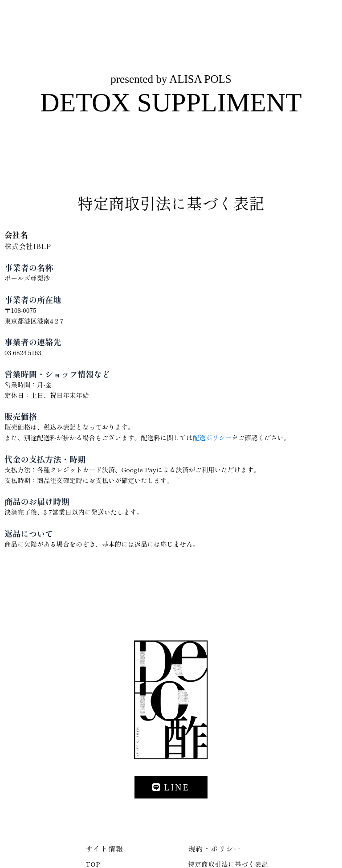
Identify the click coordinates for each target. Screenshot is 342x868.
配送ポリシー (212, 437)
